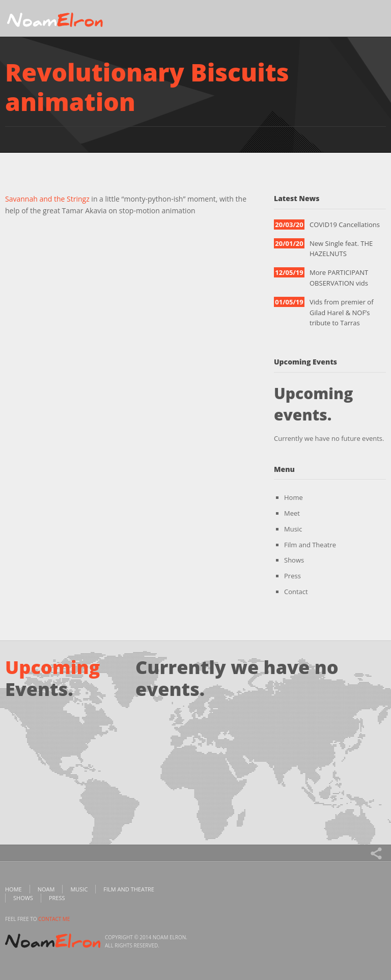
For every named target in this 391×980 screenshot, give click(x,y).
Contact (296, 592)
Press (292, 576)
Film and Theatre (310, 545)
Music (293, 529)
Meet (292, 513)
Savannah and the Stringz (47, 199)
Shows (294, 560)
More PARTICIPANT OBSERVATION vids (339, 278)
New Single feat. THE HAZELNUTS (341, 249)
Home (294, 497)
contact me (54, 919)
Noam (46, 889)
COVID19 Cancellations (345, 225)
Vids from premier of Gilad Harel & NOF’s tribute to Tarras (342, 313)
